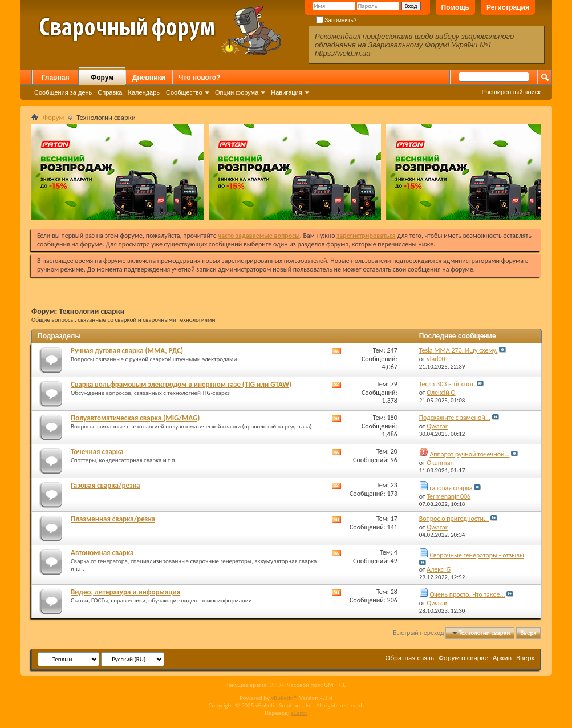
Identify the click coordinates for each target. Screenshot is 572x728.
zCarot (299, 713)
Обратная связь (410, 658)
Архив (502, 658)
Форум (102, 78)
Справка (110, 92)
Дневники (149, 78)
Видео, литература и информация (125, 592)
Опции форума (237, 92)
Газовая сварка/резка (105, 485)
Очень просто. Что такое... (467, 594)
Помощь (455, 7)
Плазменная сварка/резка (113, 519)
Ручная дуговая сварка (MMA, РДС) (127, 351)
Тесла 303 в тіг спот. (447, 384)
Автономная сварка (102, 553)
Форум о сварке (463, 658)
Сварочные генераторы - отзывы (477, 555)
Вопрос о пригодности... (454, 519)
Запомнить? (336, 20)
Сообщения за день (63, 92)
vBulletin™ (284, 698)
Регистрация (508, 7)
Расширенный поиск (511, 92)
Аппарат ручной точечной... (469, 454)
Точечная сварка (97, 452)
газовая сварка (451, 488)
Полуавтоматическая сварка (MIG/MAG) (135, 418)
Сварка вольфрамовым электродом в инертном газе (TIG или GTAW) (181, 384)
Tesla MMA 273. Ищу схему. (459, 350)
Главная (56, 78)
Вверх (528, 633)
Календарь (144, 92)
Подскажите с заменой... (455, 418)
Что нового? (199, 78)
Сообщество (184, 92)
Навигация (286, 92)
